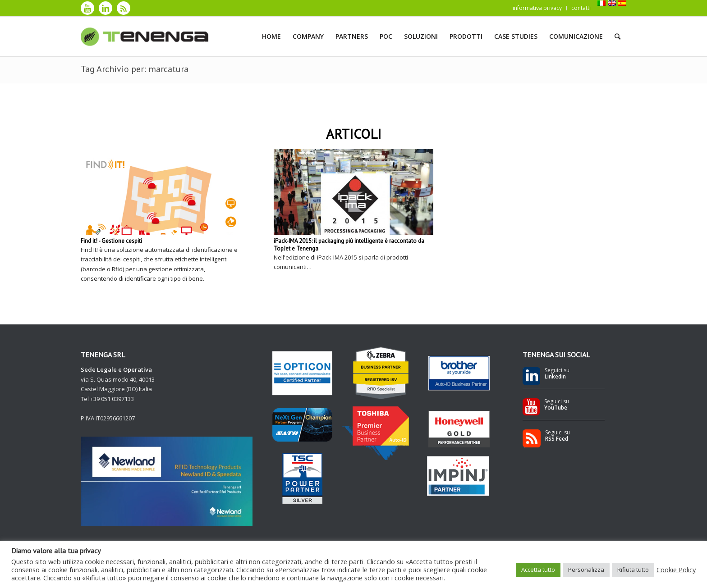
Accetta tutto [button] (538, 570)
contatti (581, 8)
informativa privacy (537, 8)
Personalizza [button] (586, 570)
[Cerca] (617, 36)
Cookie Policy (676, 570)
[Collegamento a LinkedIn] (106, 8)
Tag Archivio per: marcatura (135, 69)
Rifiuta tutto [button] (633, 570)
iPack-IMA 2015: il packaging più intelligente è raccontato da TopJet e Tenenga (349, 245)
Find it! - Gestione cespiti (111, 241)
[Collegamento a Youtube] (87, 8)
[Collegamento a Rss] (124, 8)
